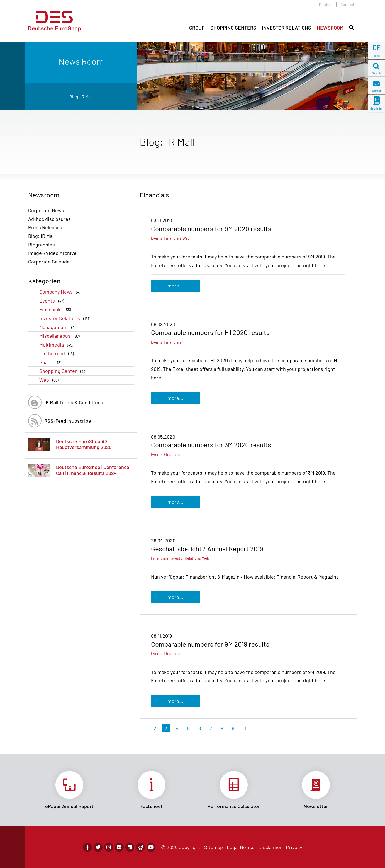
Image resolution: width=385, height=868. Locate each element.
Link (69, 790)
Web (50, 380)
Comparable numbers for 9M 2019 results (210, 644)
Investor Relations (66, 318)
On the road (58, 353)
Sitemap (214, 847)
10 (244, 728)
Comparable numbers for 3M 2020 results (211, 445)
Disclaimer (270, 847)
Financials (56, 309)
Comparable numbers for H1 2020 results (210, 332)
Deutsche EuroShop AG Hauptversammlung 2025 (84, 444)
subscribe (68, 421)
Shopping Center (64, 371)
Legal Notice (241, 847)
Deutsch (326, 5)
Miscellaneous (61, 336)
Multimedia (57, 345)
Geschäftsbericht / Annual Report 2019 (207, 549)
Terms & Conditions (74, 402)
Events (53, 301)
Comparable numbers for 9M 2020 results (211, 229)
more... (175, 286)
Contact (347, 5)
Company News (61, 292)
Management (59, 327)
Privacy (294, 847)
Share (51, 362)
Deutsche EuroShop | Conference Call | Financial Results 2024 (93, 470)
